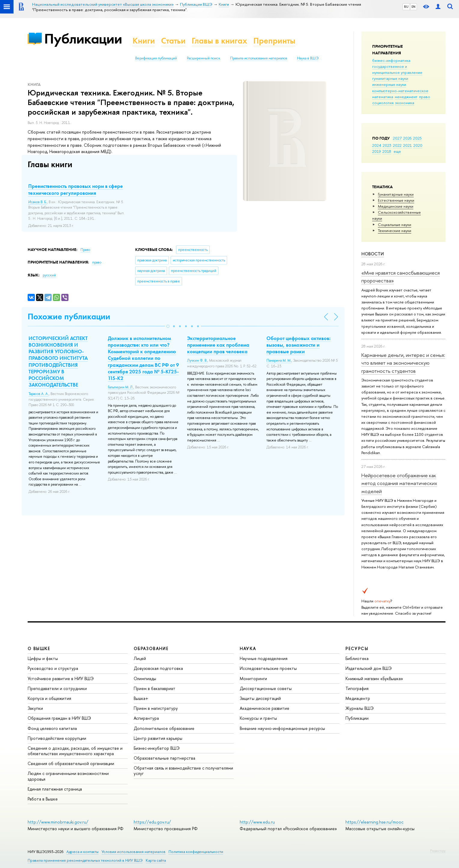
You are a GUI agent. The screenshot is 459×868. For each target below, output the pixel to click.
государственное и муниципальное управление (397, 69)
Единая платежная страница (55, 789)
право (425, 97)
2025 (417, 138)
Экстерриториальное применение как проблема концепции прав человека (218, 345)
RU (406, 7)
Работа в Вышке (43, 799)
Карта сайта (156, 860)
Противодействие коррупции (57, 738)
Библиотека (357, 658)
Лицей (140, 658)
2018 (387, 151)
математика (383, 97)
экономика (405, 103)
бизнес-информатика (391, 60)
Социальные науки (395, 225)
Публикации (83, 39)
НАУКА (248, 648)
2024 (377, 145)
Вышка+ (141, 698)
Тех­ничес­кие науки (395, 231)
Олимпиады (145, 678)
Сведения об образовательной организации (71, 763)
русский (49, 275)
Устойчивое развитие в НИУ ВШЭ (61, 678)
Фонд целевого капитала (52, 728)
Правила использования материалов (259, 58)
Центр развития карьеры (158, 738)
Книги (144, 41)
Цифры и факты (43, 658)
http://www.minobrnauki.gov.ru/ (58, 822)
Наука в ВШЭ (308, 58)
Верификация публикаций (156, 58)
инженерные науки (389, 84)
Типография (357, 688)
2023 (387, 145)
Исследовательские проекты (268, 668)
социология (383, 103)
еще (397, 151)
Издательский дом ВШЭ (369, 668)
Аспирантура (146, 718)
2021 (407, 145)
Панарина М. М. (279, 360)
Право (85, 250)
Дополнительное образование (164, 728)
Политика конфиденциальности (196, 852)
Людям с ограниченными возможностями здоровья (68, 776)
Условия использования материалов (134, 852)
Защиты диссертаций (260, 698)
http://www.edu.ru (257, 822)
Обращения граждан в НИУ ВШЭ (59, 718)
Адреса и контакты (82, 852)
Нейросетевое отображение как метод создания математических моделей (399, 483)
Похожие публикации (69, 316)
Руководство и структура (53, 668)
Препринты (274, 41)
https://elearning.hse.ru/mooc (374, 822)
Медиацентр (358, 698)
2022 (397, 145)
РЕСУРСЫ (357, 648)
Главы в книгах (219, 41)
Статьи (173, 41)
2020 (418, 145)
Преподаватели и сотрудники (57, 688)
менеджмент (406, 97)
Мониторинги (253, 678)
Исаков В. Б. (38, 202)
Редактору (438, 851)
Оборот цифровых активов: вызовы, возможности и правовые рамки (298, 345)
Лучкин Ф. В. (197, 360)
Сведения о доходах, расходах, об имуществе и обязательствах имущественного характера (75, 751)
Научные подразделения (264, 658)
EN (413, 7)
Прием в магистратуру (156, 708)
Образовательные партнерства (164, 758)
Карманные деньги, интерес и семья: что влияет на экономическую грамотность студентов (403, 363)
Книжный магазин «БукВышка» (374, 678)
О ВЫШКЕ (39, 648)
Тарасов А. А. (39, 394)
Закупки (35, 708)
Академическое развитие (264, 708)
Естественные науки (396, 200)
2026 (407, 138)
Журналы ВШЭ (360, 708)
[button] (168, 326)
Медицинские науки (396, 206)
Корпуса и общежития (49, 698)
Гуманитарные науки (396, 194)
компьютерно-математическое (400, 91)
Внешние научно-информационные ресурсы (282, 728)
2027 (397, 138)
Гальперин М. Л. (121, 387)
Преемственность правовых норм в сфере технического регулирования (76, 189)
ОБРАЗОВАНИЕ (151, 648)
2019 (377, 151)
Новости (373, 254)
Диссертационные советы (266, 688)
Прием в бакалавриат (155, 688)
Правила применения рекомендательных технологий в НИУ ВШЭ (85, 860)
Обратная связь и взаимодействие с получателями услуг (183, 771)
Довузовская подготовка (158, 668)
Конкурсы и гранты (258, 718)
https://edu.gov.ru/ (152, 822)
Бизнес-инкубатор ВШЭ (157, 748)
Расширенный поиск (204, 58)
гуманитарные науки (390, 78)
